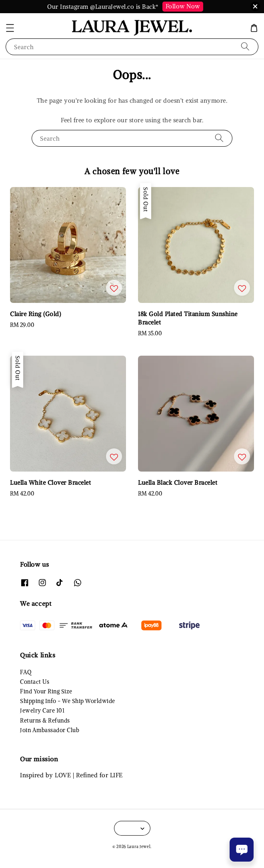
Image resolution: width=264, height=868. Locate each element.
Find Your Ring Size (46, 691)
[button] (10, 28)
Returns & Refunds (45, 721)
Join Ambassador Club (50, 730)
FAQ (26, 672)
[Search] (245, 47)
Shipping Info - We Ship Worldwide (68, 701)
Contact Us (35, 682)
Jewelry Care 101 (42, 711)
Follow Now (183, 6)
